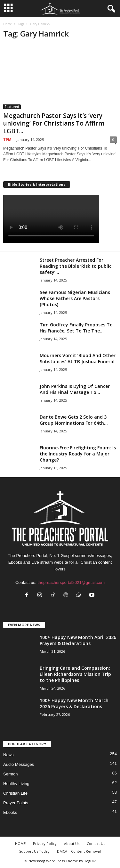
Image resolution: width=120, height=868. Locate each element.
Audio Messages (19, 764)
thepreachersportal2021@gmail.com (71, 582)
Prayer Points (16, 803)
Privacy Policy (45, 843)
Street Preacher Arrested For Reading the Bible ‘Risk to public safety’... (76, 266)
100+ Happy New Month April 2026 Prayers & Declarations (78, 640)
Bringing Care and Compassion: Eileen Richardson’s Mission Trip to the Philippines (75, 674)
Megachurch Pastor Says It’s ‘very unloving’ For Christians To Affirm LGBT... (54, 123)
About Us (72, 843)
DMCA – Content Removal (79, 851)
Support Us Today (34, 851)
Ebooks (10, 812)
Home (8, 24)
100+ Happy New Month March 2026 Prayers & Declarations (74, 703)
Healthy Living (16, 784)
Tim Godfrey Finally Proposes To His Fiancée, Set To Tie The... (76, 328)
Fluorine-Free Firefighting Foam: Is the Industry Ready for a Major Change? (78, 454)
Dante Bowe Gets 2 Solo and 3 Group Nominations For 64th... (74, 420)
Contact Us (96, 843)
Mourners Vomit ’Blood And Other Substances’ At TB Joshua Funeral (78, 358)
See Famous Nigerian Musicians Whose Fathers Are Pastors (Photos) (75, 298)
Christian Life (15, 793)
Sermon (11, 774)
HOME (20, 843)
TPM (7, 139)
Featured (12, 107)
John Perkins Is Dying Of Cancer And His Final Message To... (75, 389)
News (8, 755)
